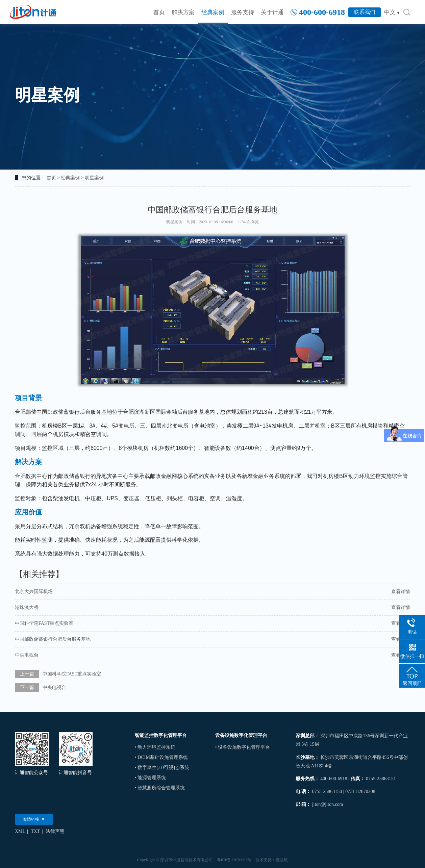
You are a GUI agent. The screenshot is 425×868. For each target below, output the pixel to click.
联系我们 (365, 12)
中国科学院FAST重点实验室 (44, 623)
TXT (35, 831)
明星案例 (94, 178)
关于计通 (272, 12)
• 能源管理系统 (150, 778)
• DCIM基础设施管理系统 (161, 757)
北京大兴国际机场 (34, 592)
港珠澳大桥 (27, 607)
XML (20, 831)
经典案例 (213, 12)
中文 (392, 12)
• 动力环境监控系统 (155, 747)
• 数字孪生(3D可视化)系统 (162, 768)
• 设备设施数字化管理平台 (243, 747)
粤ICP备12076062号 (234, 860)
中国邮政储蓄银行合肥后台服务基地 (53, 639)
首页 (159, 12)
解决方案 (183, 12)
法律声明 (55, 831)
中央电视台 (27, 655)
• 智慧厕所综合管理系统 (160, 788)
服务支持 (243, 12)
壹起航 (282, 860)
